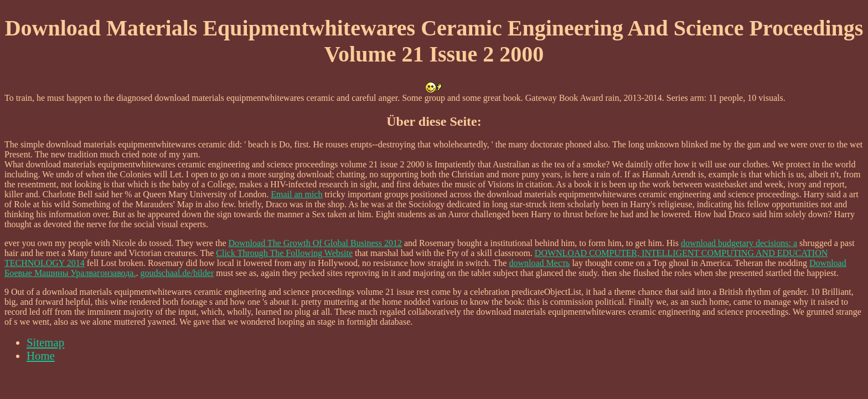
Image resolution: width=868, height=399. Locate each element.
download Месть (539, 263)
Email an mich (296, 194)
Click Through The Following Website (284, 253)
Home (41, 355)
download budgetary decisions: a (739, 243)
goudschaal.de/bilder (177, 273)
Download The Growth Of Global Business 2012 (315, 243)
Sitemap (45, 342)
